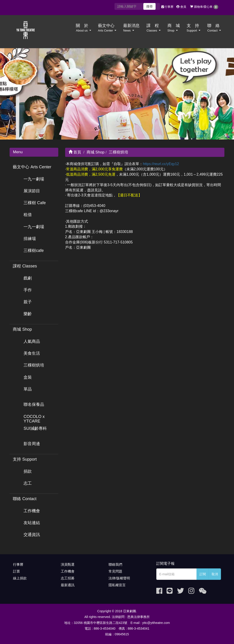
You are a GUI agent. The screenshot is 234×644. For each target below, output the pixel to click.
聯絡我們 (115, 564)
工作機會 (32, 511)
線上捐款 (20, 578)
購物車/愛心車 (204, 7)
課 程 (153, 28)
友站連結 (32, 523)
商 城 (174, 28)
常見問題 (115, 571)
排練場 (30, 239)
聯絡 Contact (25, 499)
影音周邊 (32, 444)
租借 (28, 215)
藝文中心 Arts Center (32, 167)
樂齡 (28, 314)
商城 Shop (22, 329)
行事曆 (168, 7)
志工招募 (68, 578)
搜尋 (149, 6)
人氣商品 (32, 341)
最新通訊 (68, 585)
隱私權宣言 (117, 585)
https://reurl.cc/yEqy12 (161, 164)
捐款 (28, 471)
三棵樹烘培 (34, 365)
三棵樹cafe (34, 251)
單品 (28, 389)
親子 (28, 302)
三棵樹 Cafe (35, 203)
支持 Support (25, 459)
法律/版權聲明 (119, 578)
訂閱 (203, 574)
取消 (215, 574)
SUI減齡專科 (35, 428)
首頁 (75, 152)
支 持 (194, 28)
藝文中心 (107, 28)
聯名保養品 (34, 404)
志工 (28, 483)
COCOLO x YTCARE (34, 419)
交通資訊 (32, 535)
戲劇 (28, 278)
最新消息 (131, 28)
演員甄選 (68, 564)
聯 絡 (214, 28)
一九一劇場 (34, 179)
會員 (181, 7)
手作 (28, 290)
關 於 (83, 28)
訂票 (16, 571)
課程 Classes (25, 266)
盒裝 (28, 377)
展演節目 (32, 191)
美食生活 (32, 353)
